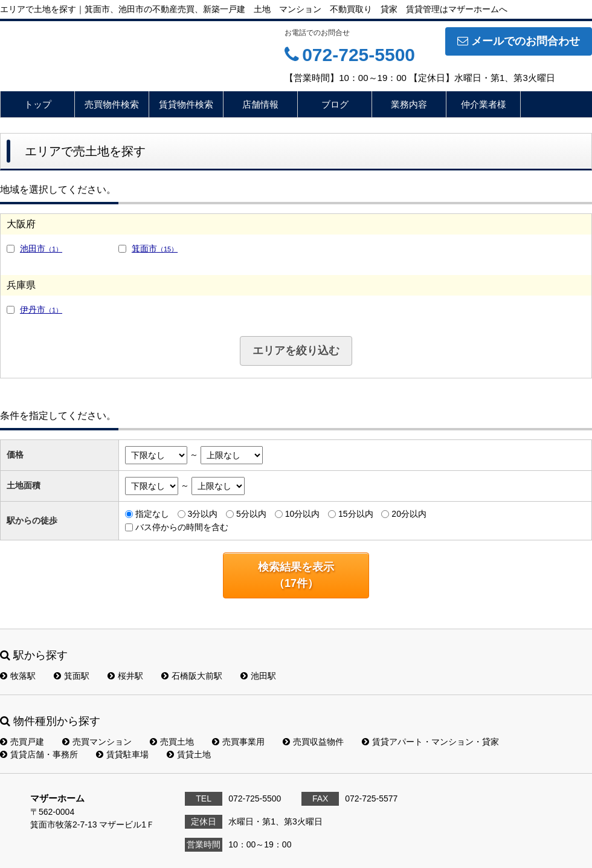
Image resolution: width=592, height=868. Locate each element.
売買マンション (97, 742)
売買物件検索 (112, 104)
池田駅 (258, 676)
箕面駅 (72, 676)
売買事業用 (238, 742)
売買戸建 (22, 742)
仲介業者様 (484, 104)
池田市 (41, 248)
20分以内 (409, 514)
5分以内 (251, 514)
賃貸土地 (189, 754)
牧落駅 (18, 676)
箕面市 (155, 248)
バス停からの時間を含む (182, 527)
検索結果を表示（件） (296, 575)
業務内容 (409, 104)
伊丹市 (41, 309)
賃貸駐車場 (122, 754)
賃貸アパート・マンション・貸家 (430, 742)
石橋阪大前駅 (192, 676)
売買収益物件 (313, 742)
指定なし (152, 514)
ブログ (335, 104)
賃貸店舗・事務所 (39, 754)
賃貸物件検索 (186, 104)
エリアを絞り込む (296, 351)
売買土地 (172, 742)
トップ (38, 104)
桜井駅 (125, 676)
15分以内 (356, 514)
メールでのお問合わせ (519, 41)
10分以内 (303, 514)
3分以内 (202, 514)
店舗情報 (260, 104)
